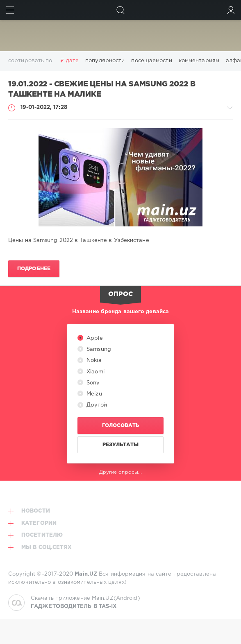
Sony (92, 383)
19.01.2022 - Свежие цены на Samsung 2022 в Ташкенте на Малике (102, 89)
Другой (96, 405)
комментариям (199, 61)
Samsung (98, 349)
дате (72, 61)
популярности (105, 61)
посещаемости (151, 61)
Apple (94, 338)
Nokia (93, 360)
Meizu (93, 394)
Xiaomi (95, 372)
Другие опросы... (121, 472)
